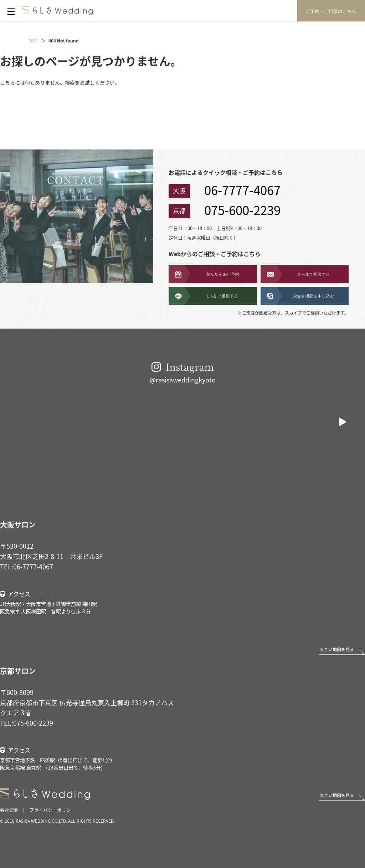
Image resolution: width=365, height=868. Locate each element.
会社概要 (9, 810)
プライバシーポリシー (52, 810)
